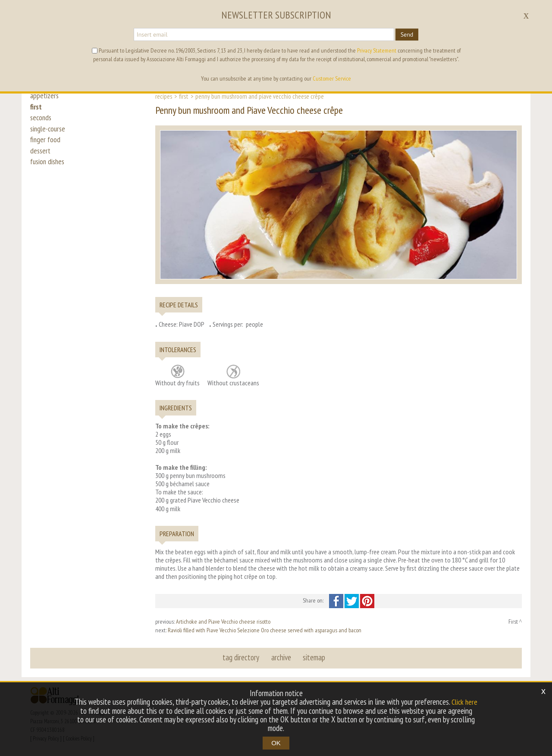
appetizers (45, 96)
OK (276, 743)
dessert (41, 160)
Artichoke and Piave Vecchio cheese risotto (223, 622)
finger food (46, 147)
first (37, 109)
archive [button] (281, 658)
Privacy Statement (377, 50)
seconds (42, 122)
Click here (464, 702)
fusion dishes (49, 173)
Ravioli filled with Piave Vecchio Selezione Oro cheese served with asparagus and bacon (265, 630)
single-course (49, 134)
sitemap (314, 658)
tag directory (242, 658)
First (184, 96)
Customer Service (332, 78)
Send (407, 34)
